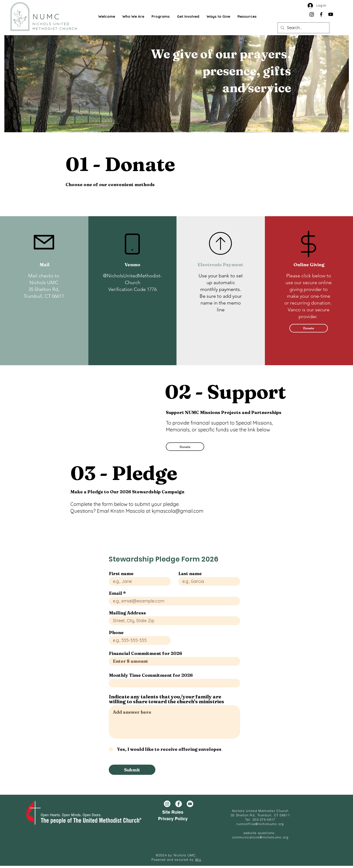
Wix (198, 860)
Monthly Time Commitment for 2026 (151, 675)
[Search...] (303, 28)
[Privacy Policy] (173, 819)
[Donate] (309, 328)
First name (121, 574)
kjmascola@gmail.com (178, 511)
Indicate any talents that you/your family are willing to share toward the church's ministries (167, 699)
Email (116, 593)
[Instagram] (312, 14)
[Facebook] (321, 14)
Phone (116, 633)
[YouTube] (331, 14)
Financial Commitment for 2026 (146, 653)
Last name (190, 574)
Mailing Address (127, 613)
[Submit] (132, 770)
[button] (133, 17)
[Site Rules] (173, 812)
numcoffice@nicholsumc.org (260, 824)
